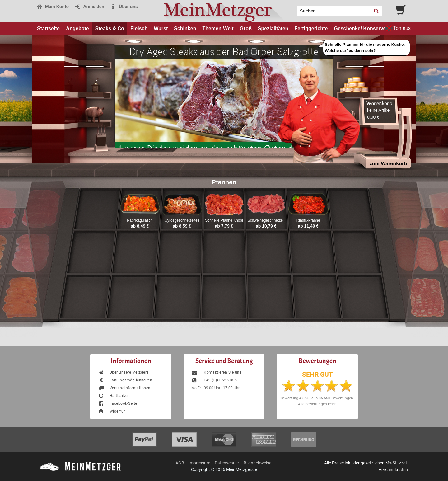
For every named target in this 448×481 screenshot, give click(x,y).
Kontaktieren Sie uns (216, 372)
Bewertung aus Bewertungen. (317, 398)
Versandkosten (393, 470)
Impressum (199, 463)
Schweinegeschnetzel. (266, 220)
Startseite (48, 28)
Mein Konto (53, 7)
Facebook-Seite (118, 403)
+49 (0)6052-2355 (214, 380)
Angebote (77, 28)
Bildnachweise (257, 463)
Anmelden (89, 7)
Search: (293, 9)
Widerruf (112, 411)
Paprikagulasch (140, 220)
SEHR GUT (317, 375)
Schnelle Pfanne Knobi (224, 220)
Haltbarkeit (114, 396)
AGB (180, 463)
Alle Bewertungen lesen (317, 404)
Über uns (124, 7)
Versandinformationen (124, 388)
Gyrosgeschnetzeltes (182, 220)
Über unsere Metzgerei (124, 372)
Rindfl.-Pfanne (308, 220)
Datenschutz (227, 463)
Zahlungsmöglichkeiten (125, 380)
